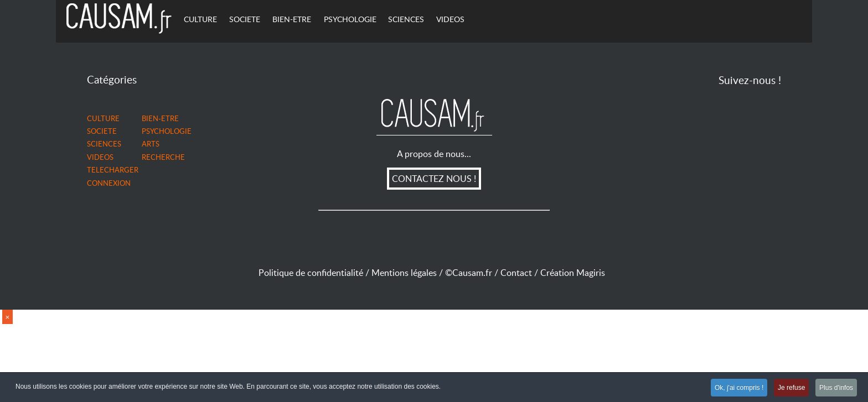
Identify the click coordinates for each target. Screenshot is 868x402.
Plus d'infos (836, 388)
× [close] (8, 317)
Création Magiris (575, 273)
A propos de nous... (434, 154)
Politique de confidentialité (311, 273)
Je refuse (789, 388)
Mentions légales (408, 273)
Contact (520, 273)
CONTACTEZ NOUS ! (434, 179)
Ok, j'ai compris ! (735, 388)
